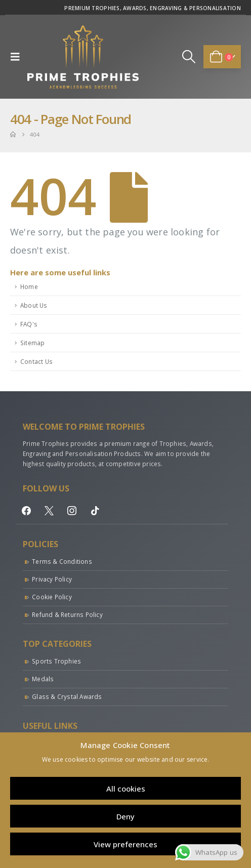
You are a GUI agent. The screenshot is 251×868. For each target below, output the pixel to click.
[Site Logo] (83, 57)
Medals (43, 679)
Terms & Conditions (62, 561)
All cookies (126, 789)
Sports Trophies (56, 661)
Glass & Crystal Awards (67, 696)
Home (29, 286)
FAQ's (29, 324)
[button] (18, 57)
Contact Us (36, 361)
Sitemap (32, 343)
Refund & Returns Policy (67, 614)
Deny (126, 816)
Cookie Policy (52, 597)
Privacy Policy (52, 579)
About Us (34, 305)
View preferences (126, 844)
